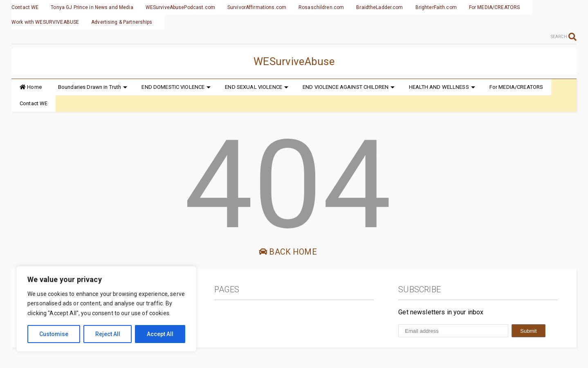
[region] (106, 309)
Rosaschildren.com (321, 7)
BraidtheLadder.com (379, 7)
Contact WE (25, 7)
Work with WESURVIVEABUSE (45, 22)
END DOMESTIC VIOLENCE (176, 87)
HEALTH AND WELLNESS (442, 87)
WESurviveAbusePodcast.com (180, 7)
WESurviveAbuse (294, 61)
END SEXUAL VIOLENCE (257, 87)
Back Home (288, 252)
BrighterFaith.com (436, 7)
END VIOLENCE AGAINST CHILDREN (349, 87)
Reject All (108, 334)
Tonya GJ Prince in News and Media (92, 7)
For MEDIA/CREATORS (494, 7)
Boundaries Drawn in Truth (93, 87)
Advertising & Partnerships (122, 22)
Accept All (160, 334)
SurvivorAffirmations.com (257, 7)
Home (31, 87)
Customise (54, 334)
